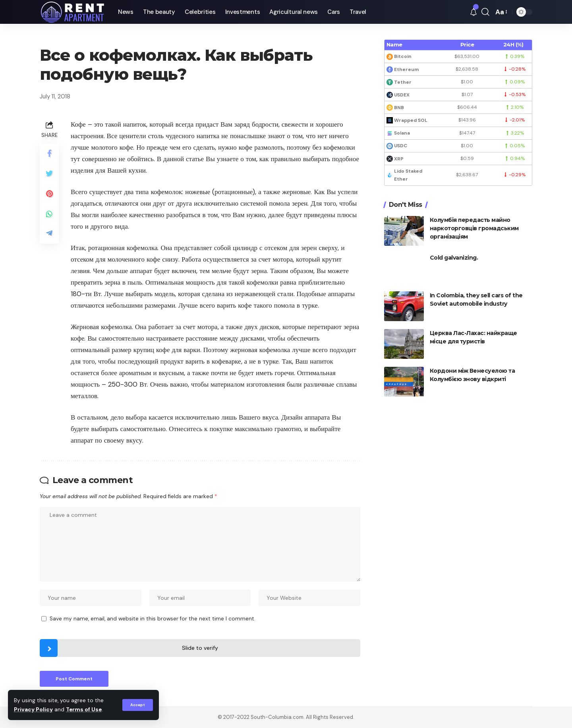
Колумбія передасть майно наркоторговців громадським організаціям (474, 228)
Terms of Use (84, 710)
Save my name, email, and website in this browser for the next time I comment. (153, 619)
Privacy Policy (33, 710)
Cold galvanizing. (454, 258)
